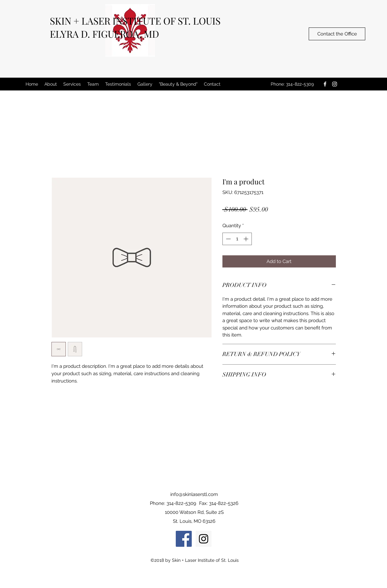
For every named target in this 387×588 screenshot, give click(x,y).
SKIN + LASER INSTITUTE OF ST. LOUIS (135, 21)
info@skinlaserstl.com (194, 494)
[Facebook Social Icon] (184, 539)
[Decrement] (228, 239)
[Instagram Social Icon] (204, 539)
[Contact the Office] (337, 34)
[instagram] (335, 84)
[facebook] (325, 84)
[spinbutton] (237, 239)
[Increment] (247, 239)
